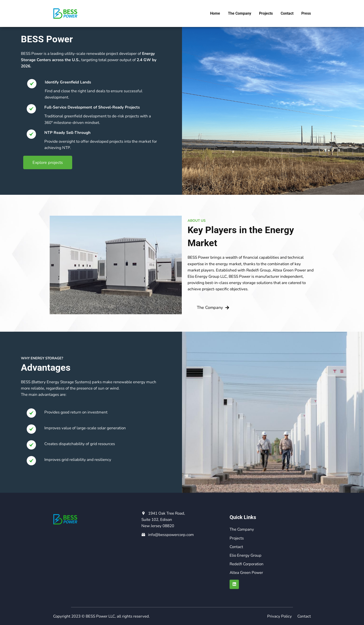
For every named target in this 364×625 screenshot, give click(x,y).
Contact (287, 13)
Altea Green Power (246, 573)
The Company (240, 13)
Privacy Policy (279, 616)
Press (306, 13)
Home (215, 13)
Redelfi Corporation (247, 564)
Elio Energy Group (245, 555)
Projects (266, 13)
